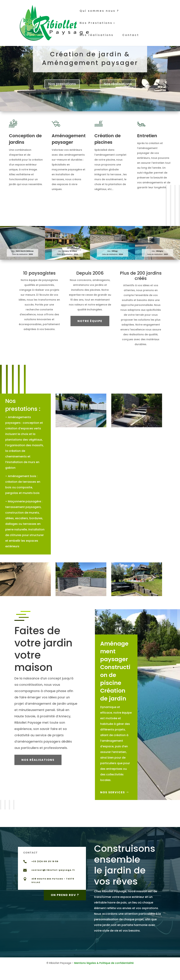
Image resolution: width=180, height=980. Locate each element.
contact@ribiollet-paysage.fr (53, 870)
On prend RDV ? (65, 895)
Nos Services (114, 792)
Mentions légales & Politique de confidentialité (104, 963)
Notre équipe (90, 321)
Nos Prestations (96, 23)
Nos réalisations (97, 35)
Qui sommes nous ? (99, 11)
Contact (131, 35)
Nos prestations (62, 84)
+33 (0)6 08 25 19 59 (45, 861)
